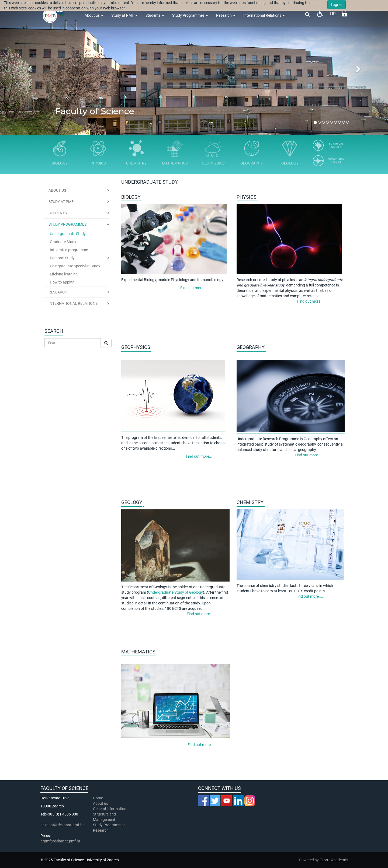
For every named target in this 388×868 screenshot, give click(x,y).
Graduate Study (63, 242)
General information (110, 809)
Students (155, 15)
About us (94, 15)
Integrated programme (69, 250)
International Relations (264, 15)
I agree (337, 5)
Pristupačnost (320, 14)
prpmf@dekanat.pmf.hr (60, 841)
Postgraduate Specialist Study (75, 266)
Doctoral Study (62, 258)
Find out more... (193, 288)
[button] (29, 67)
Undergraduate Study (68, 234)
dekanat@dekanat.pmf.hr (62, 825)
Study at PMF (124, 15)
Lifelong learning (64, 274)
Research (226, 15)
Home (98, 798)
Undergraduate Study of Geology (176, 592)
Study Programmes (190, 15)
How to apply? (62, 282)
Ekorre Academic (334, 860)
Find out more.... (309, 596)
